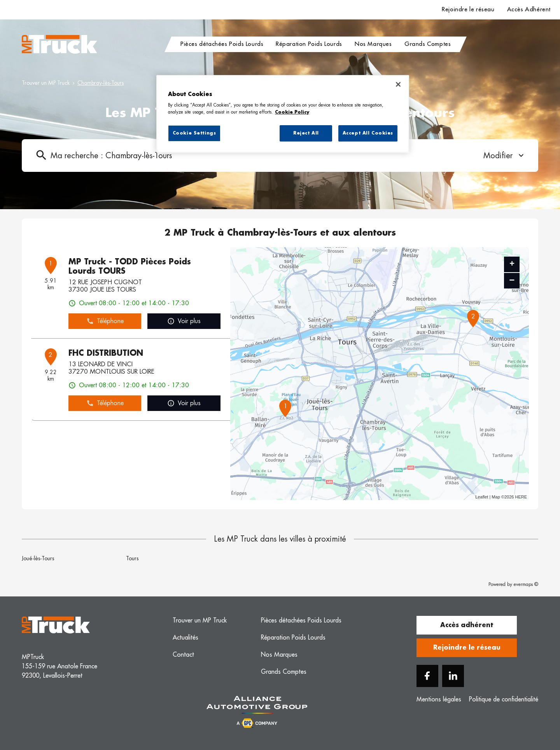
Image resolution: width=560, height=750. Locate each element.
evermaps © (526, 584)
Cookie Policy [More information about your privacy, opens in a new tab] (292, 112)
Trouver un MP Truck (46, 83)
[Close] (398, 84)
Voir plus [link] (184, 321)
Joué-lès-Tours (38, 558)
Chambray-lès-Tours (101, 83)
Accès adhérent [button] (467, 625)
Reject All (306, 133)
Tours (132, 558)
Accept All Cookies (368, 133)
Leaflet (482, 497)
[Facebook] (427, 676)
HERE (521, 497)
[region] (283, 114)
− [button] (512, 281)
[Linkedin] (453, 676)
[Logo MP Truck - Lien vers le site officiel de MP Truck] (59, 44)
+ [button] (512, 264)
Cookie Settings (194, 133)
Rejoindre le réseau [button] (467, 648)
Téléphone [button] (105, 321)
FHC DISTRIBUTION (106, 353)
